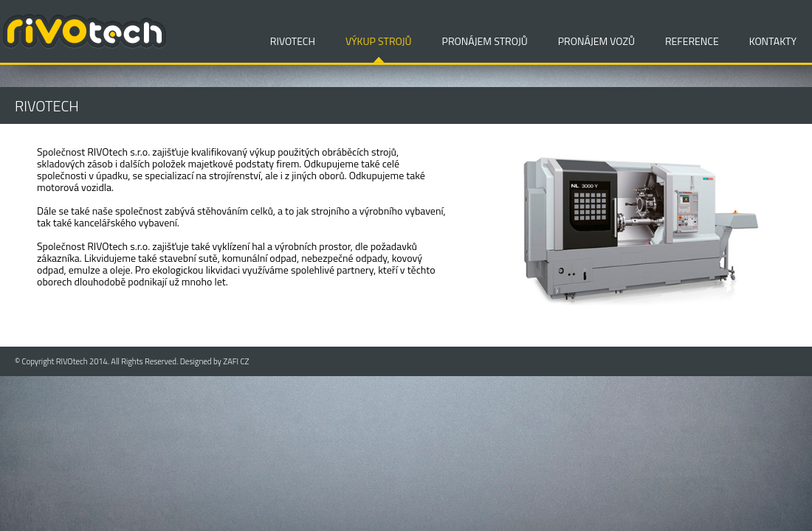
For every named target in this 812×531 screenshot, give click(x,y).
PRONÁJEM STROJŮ (485, 41)
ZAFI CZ (236, 361)
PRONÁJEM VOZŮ (596, 41)
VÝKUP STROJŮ (379, 41)
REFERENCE (692, 41)
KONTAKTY (773, 41)
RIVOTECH (293, 41)
